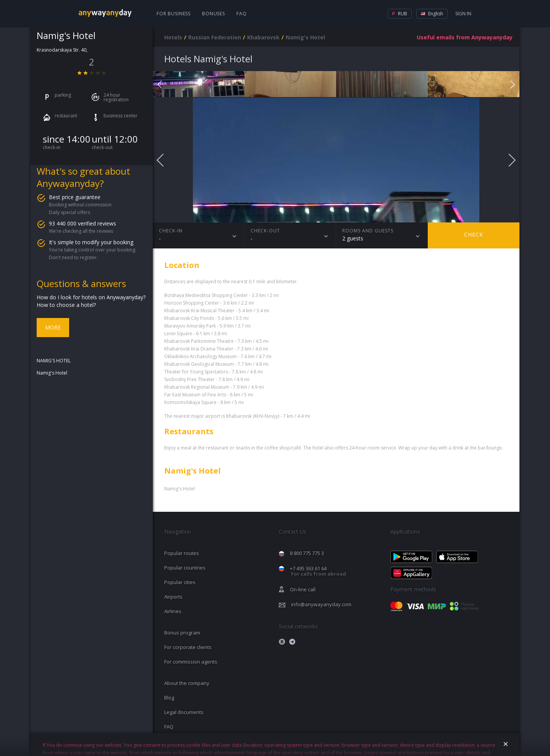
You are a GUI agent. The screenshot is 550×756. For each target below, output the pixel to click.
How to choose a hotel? (66, 305)
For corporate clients (188, 647)
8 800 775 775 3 (307, 553)
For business (174, 14)
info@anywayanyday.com (321, 604)
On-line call (303, 589)
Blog (169, 698)
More (53, 327)
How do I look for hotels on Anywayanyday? (91, 297)
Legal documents (184, 712)
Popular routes (182, 553)
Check (474, 234)
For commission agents (191, 662)
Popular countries (185, 568)
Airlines (173, 611)
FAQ (242, 14)
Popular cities (180, 582)
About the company (187, 683)
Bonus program (182, 633)
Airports (173, 597)
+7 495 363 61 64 (318, 571)
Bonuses (214, 14)
